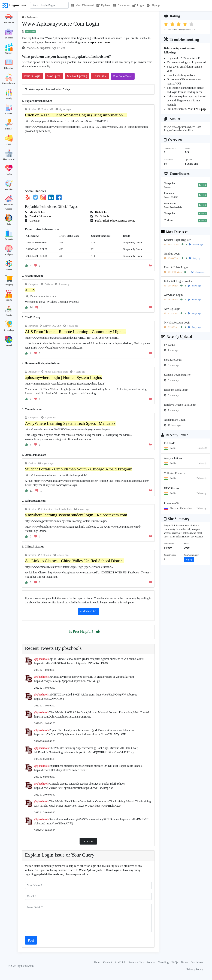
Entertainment (9, 83)
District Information (40, 216)
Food (9, 144)
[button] (98, 631)
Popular (151, 962)
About (97, 962)
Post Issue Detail (123, 76)
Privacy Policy (195, 969)
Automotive (9, 23)
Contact (108, 962)
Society (9, 300)
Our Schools (102, 216)
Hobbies (9, 189)
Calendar (34, 221)
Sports (9, 315)
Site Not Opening (77, 76)
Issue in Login (32, 76)
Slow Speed (54, 76)
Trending (163, 962)
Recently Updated (176, 337)
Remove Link (136, 962)
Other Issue (100, 76)
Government (9, 159)
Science (9, 270)
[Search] (49, 5)
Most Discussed (83, 5)
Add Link (120, 962)
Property (9, 239)
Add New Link (88, 611)
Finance (9, 129)
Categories (122, 5)
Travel (9, 345)
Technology (9, 330)
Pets (9, 224)
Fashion (9, 114)
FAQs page (200, 109)
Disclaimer (197, 962)
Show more (88, 841)
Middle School (37, 212)
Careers (9, 53)
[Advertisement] (88, 160)
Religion (9, 254)
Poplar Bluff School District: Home (115, 221)
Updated (104, 5)
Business (9, 38)
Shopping (9, 285)
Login (138, 5)
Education (9, 68)
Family (9, 98)
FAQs (175, 962)
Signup (153, 5)
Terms (184, 962)
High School (102, 212)
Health (9, 174)
